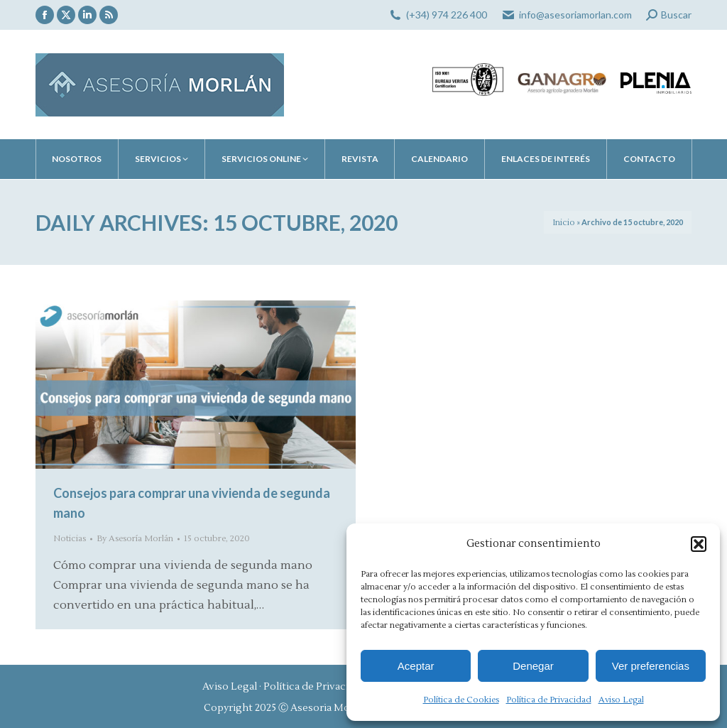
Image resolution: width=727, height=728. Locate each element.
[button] (699, 544)
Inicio (564, 223)
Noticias (70, 539)
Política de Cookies (461, 700)
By (135, 539)
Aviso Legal (621, 700)
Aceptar (416, 666)
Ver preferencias (651, 666)
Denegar (533, 666)
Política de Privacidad (549, 700)
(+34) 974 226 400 (447, 15)
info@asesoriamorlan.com (575, 15)
